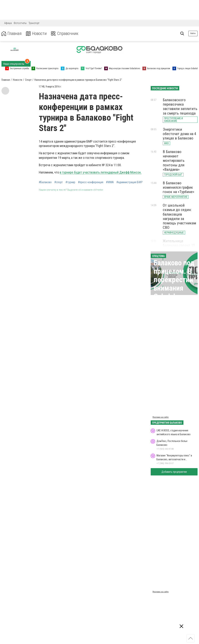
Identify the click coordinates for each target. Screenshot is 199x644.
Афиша (8, 23)
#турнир (70, 182)
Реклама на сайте (161, 417)
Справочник (65, 34)
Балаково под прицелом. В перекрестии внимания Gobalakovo (174, 280)
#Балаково (45, 182)
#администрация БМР (130, 182)
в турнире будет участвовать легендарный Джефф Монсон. (101, 172)
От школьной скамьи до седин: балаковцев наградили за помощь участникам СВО (179, 216)
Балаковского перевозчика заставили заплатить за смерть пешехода (180, 107)
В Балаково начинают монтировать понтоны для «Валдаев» (174, 161)
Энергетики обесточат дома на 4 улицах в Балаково (179, 134)
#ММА (110, 182)
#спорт (59, 182)
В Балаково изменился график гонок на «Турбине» (178, 187)
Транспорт (34, 23)
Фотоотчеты (20, 23)
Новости (36, 34)
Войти (193, 33)
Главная (12, 34)
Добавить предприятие (174, 472)
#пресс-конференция (91, 182)
